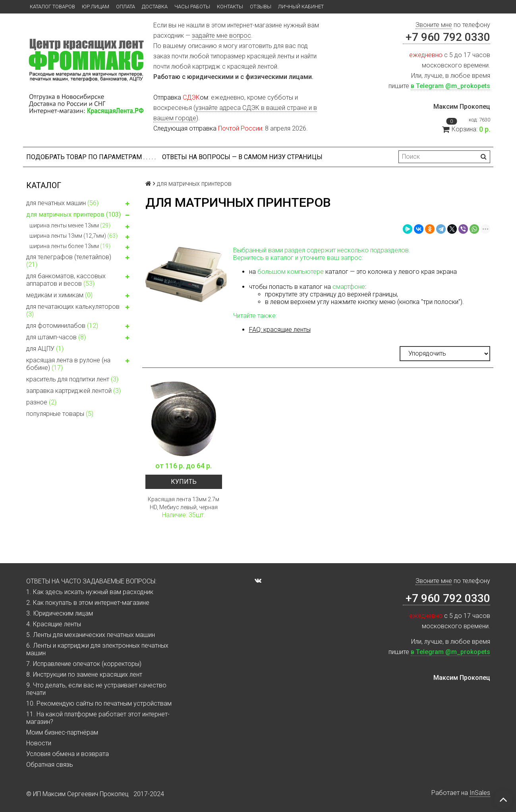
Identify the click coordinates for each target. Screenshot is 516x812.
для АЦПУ (45, 349)
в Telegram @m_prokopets (450, 86)
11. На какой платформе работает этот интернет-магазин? (98, 718)
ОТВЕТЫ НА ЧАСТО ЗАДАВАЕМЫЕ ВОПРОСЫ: (91, 581)
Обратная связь (50, 765)
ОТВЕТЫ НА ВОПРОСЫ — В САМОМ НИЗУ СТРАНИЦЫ (242, 157)
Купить (184, 482)
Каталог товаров (52, 7)
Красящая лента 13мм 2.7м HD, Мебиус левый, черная (184, 503)
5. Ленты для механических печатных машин (91, 635)
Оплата (126, 7)
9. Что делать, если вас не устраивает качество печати (96, 689)
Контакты (230, 7)
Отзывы (261, 7)
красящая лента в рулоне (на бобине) (79, 364)
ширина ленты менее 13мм (81, 226)
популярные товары (60, 414)
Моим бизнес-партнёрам (62, 732)
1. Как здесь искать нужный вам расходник (90, 592)
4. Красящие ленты (54, 624)
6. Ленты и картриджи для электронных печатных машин (97, 649)
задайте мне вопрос (221, 36)
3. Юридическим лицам (60, 613)
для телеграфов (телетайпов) (79, 261)
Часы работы (192, 7)
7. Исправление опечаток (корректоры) (84, 664)
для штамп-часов (79, 338)
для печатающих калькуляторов (79, 310)
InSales (480, 793)
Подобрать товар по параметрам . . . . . (91, 157)
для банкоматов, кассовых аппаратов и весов (79, 280)
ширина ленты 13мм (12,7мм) (81, 237)
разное (41, 402)
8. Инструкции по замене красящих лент (84, 674)
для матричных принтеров (79, 216)
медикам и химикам (79, 296)
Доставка (155, 7)
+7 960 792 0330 (446, 37)
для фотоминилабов (79, 327)
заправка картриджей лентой (73, 391)
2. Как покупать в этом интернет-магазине (88, 603)
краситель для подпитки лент (72, 379)
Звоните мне (434, 25)
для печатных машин (79, 204)
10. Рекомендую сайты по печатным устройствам (99, 703)
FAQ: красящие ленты (280, 330)
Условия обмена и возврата (68, 754)
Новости (39, 743)
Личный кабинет (301, 7)
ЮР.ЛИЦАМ (96, 7)
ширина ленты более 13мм (81, 247)
